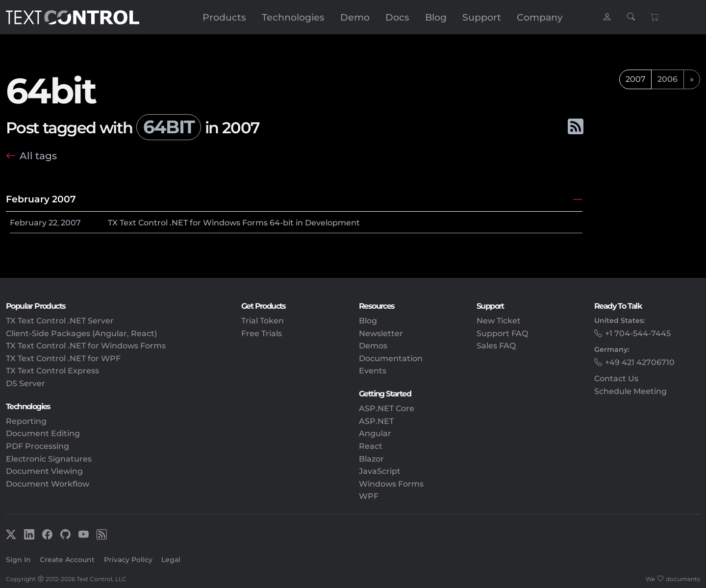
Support (482, 17)
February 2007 (41, 199)
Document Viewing (44, 471)
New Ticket (499, 321)
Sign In (18, 560)
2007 (71, 223)
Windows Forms (391, 484)
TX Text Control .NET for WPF (63, 358)
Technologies (293, 17)
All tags (38, 156)
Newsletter (381, 333)
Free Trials (262, 333)
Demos (373, 346)
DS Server (25, 383)
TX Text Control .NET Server (60, 321)
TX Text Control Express (52, 371)
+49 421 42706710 (640, 362)
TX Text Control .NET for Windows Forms (86, 346)
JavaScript (380, 471)
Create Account (67, 560)
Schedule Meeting (630, 391)
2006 (668, 79)
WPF (369, 496)
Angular (375, 433)
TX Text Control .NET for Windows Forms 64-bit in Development (234, 223)
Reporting (26, 421)
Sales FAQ (496, 346)
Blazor (371, 459)
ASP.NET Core (387, 408)
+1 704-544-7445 (638, 333)
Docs (397, 17)
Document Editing (43, 433)
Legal (171, 560)
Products (224, 17)
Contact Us (616, 379)
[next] (692, 79)
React (371, 446)
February (28, 223)
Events (373, 371)
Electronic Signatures (49, 459)
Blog (436, 17)
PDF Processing (38, 446)
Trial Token (263, 321)
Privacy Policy (128, 560)
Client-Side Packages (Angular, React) (81, 333)
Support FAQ (502, 333)
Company (540, 17)
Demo (355, 17)
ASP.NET (376, 421)
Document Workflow (48, 484)
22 (53, 223)
